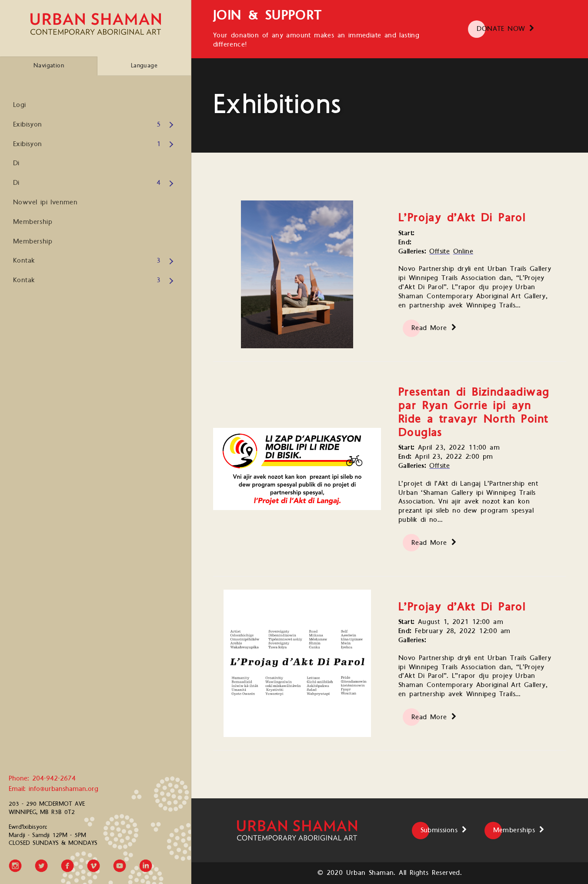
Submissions (439, 830)
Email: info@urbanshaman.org (53, 789)
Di (16, 163)
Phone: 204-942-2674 (42, 779)
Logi (20, 105)
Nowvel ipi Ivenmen (45, 202)
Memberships (514, 830)
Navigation (49, 66)
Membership (33, 222)
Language (144, 66)
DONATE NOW (501, 29)
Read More (429, 328)
